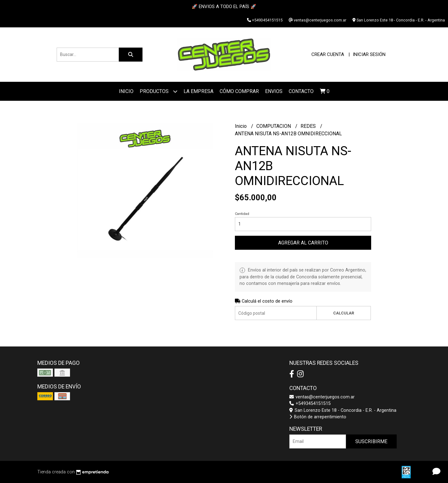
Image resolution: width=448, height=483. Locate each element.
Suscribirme (371, 441)
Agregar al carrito (303, 243)
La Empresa (198, 91)
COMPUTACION (274, 126)
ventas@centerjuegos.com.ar (322, 397)
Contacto (301, 91)
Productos (159, 91)
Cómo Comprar (239, 91)
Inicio (126, 91)
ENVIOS (274, 91)
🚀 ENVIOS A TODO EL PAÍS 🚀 (224, 7)
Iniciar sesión (369, 54)
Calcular (344, 313)
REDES (309, 126)
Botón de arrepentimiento (318, 417)
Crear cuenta (328, 54)
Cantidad (242, 214)
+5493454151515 (310, 404)
